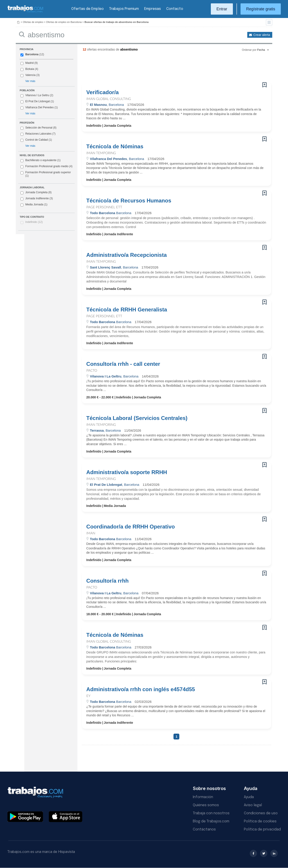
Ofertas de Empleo (88, 9)
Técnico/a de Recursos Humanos (129, 201)
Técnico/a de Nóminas (115, 147)
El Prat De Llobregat (37, 101)
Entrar (222, 9)
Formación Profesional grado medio (46, 166)
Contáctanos (204, 829)
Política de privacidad (262, 829)
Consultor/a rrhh (108, 581)
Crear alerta (262, 35)
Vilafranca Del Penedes (39, 107)
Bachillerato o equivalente (40, 160)
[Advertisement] (167, 69)
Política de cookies (260, 821)
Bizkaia (30, 69)
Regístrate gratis (261, 9)
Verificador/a (103, 92)
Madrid (29, 63)
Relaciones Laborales (38, 134)
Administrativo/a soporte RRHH (127, 472)
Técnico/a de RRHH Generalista (127, 310)
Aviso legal (253, 805)
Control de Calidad (36, 140)
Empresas (153, 9)
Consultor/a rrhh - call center (123, 364)
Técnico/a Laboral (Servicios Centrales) (137, 418)
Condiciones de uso (261, 813)
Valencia (30, 75)
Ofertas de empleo (33, 22)
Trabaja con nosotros (211, 813)
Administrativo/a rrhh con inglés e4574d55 (141, 689)
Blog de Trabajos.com (211, 821)
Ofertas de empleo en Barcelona (64, 22)
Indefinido (34, 222)
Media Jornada (34, 205)
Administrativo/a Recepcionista (127, 255)
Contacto (175, 9)
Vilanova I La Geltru (37, 95)
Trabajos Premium (124, 9)
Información (203, 797)
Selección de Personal (39, 128)
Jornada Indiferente (37, 199)
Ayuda (249, 797)
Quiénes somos (206, 805)
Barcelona (32, 54)
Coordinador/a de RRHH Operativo (131, 527)
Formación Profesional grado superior (46, 174)
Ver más (30, 81)
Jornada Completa (36, 193)
